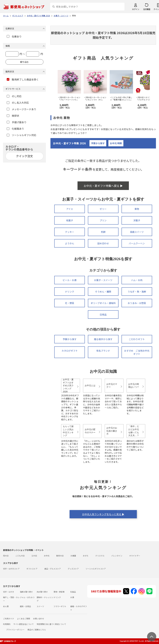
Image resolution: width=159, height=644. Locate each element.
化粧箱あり (15, 129)
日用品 (103, 314)
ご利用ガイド (9, 619)
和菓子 (70, 220)
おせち (86, 556)
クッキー (70, 232)
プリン (103, 220)
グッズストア (73, 569)
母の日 (6, 556)
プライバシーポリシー (15, 630)
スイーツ (40, 606)
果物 (137, 209)
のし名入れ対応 (18, 103)
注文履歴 (147, 9)
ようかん (70, 243)
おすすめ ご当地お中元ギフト (137, 352)
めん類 (6, 606)
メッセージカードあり (21, 109)
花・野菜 (70, 303)
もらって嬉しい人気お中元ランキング (68, 431)
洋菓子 (137, 220)
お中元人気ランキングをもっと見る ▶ (103, 514)
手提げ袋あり (17, 122)
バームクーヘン (137, 243)
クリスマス (100, 556)
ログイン (136, 9)
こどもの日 (20, 556)
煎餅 (103, 232)
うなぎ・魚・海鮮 (137, 292)
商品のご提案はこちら (37, 630)
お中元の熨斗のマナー (90, 431)
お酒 (72, 597)
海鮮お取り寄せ (26, 592)
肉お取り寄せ (42, 592)
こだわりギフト (137, 339)
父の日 (34, 556)
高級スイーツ (137, 232)
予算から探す (98, 143)
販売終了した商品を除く (23, 79)
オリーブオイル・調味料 (103, 303)
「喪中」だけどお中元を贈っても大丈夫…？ (134, 431)
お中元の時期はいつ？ (134, 386)
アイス (70, 209)
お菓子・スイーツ (103, 280)
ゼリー (103, 209)
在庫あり (14, 36)
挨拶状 (13, 116)
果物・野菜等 (59, 592)
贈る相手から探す (103, 339)
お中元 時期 (116, 143)
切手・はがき (9, 592)
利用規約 (7, 624)
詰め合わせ (103, 243)
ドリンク (70, 292)
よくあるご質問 (24, 619)
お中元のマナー (112, 386)
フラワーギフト (60, 606)
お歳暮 (73, 556)
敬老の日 (60, 556)
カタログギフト (70, 351)
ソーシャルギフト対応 (21, 135)
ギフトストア (32, 569)
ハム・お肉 (137, 280)
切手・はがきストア (11, 569)
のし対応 (14, 96)
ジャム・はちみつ (27, 597)
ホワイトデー (135, 556)
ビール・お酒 (70, 280)
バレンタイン (117, 556)
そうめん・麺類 (103, 292)
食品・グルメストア (53, 569)
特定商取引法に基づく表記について (51, 624)
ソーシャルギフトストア (96, 569)
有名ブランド (103, 351)
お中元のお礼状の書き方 (112, 431)
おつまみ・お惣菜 (137, 303)
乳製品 (73, 592)
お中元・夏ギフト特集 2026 (69, 143)
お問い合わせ (39, 619)
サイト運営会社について (24, 624)
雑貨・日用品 (25, 606)
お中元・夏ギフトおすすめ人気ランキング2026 (68, 386)
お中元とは (90, 385)
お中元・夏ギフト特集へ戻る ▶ (103, 186)
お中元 (47, 556)
